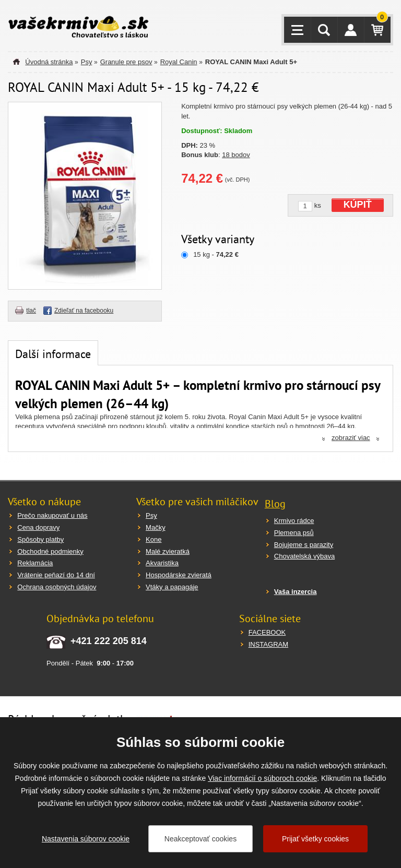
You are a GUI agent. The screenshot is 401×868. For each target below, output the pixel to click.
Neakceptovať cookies (200, 839)
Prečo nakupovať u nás (52, 515)
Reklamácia (35, 563)
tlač (31, 311)
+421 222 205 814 (109, 641)
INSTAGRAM (268, 644)
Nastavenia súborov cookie (86, 839)
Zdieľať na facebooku (84, 311)
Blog (275, 504)
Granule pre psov (126, 62)
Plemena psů (294, 533)
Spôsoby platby (40, 539)
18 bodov (236, 155)
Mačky (156, 527)
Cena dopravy (38, 527)
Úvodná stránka (49, 62)
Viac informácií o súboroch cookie (262, 778)
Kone (154, 539)
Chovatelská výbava (304, 556)
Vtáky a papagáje (172, 587)
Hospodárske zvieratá (179, 575)
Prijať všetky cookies (315, 839)
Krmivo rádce (294, 521)
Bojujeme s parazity (304, 545)
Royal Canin (179, 62)
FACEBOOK (267, 632)
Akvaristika (162, 563)
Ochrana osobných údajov (57, 587)
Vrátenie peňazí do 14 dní (56, 575)
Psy (87, 62)
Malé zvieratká (168, 551)
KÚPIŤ (358, 205)
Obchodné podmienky (50, 551)
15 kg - (216, 254)
